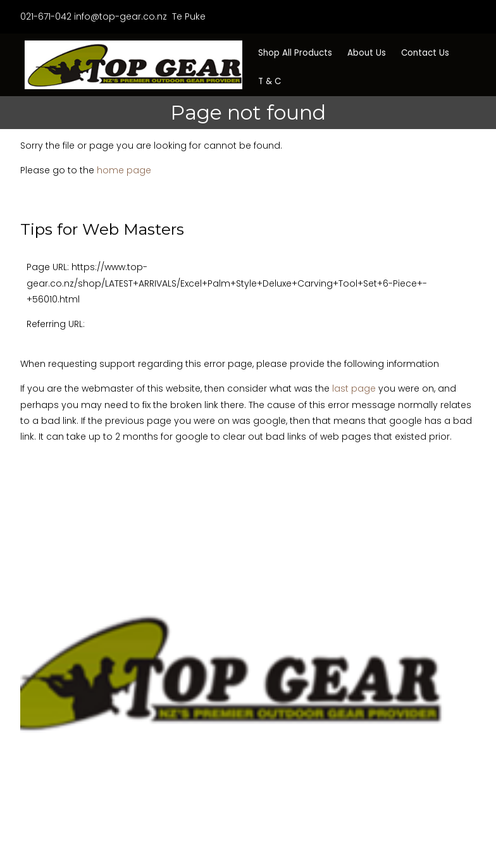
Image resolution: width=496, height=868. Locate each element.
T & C (270, 81)
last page (354, 388)
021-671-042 (46, 16)
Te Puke (188, 16)
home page (124, 170)
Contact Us (425, 53)
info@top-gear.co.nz (121, 16)
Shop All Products (295, 53)
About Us (367, 53)
